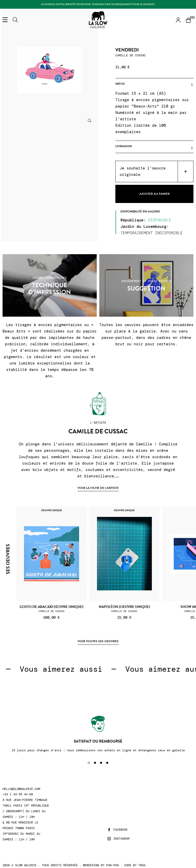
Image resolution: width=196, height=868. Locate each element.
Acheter (185, 172)
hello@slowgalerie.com (21, 789)
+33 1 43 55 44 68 (18, 794)
